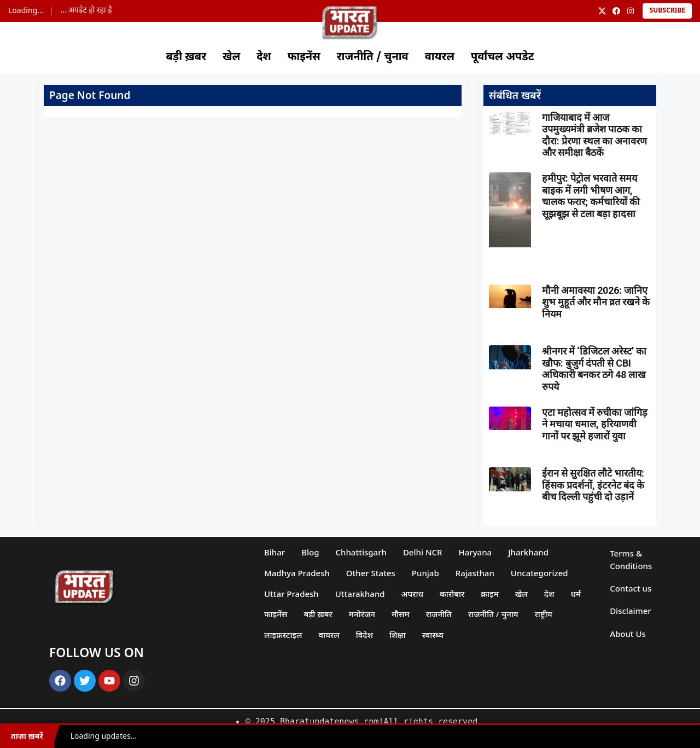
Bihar (275, 552)
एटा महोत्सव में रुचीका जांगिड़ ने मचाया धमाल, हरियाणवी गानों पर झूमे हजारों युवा (595, 424)
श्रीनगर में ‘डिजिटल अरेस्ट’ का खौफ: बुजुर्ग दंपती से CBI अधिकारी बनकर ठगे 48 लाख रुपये (594, 369)
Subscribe (667, 11)
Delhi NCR (423, 552)
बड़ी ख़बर (186, 57)
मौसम (401, 614)
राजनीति (439, 614)
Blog (310, 552)
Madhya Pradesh (297, 573)
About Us (628, 634)
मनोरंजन (362, 614)
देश (264, 57)
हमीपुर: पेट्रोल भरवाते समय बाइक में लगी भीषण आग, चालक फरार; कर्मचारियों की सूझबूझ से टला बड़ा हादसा (591, 196)
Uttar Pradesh (291, 594)
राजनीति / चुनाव (373, 57)
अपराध (412, 594)
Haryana (476, 552)
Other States (371, 573)
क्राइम (490, 594)
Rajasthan (475, 573)
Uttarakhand (360, 594)
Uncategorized (539, 573)
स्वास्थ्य (433, 635)
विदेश (364, 635)
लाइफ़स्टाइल (283, 635)
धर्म (576, 594)
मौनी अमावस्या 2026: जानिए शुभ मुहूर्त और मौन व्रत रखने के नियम (596, 302)
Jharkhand (528, 552)
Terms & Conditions (631, 559)
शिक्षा (398, 635)
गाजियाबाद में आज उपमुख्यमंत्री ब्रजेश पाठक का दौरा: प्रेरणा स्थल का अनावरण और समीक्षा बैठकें (594, 135)
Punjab (425, 573)
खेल (231, 57)
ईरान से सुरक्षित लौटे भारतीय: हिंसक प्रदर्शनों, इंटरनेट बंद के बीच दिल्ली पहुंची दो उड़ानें (593, 485)
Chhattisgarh (361, 552)
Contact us (631, 588)
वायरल (440, 57)
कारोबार (452, 594)
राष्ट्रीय (544, 614)
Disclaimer (631, 611)
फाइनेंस (304, 57)
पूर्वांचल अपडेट (503, 57)
